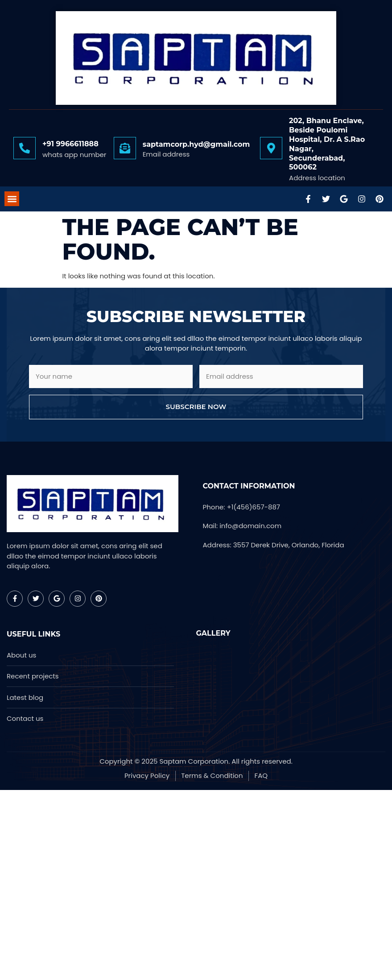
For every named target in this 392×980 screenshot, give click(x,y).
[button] (12, 199)
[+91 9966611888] (25, 148)
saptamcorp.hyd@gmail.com (196, 144)
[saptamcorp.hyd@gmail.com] (125, 148)
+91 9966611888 (70, 144)
